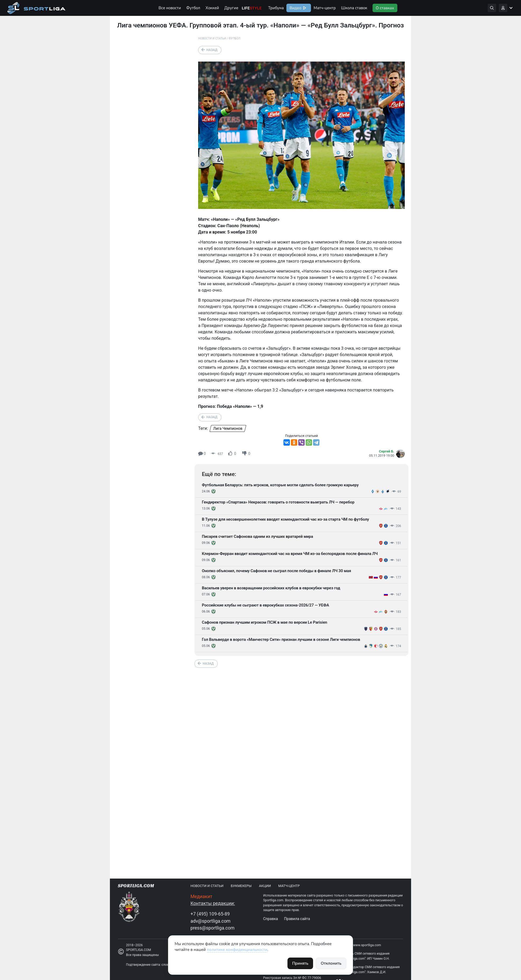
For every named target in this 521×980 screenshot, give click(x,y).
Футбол (193, 8)
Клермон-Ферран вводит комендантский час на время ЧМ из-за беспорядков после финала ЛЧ (290, 554)
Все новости (170, 8)
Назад (212, 50)
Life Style (252, 8)
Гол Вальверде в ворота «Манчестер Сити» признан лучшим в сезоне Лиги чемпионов (281, 640)
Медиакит (201, 897)
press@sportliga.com (213, 928)
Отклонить (331, 963)
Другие (231, 8)
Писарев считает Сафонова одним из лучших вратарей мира (257, 536)
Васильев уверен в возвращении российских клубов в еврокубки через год (271, 588)
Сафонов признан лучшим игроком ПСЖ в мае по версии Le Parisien (264, 622)
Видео (295, 8)
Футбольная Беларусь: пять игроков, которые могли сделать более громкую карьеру (280, 485)
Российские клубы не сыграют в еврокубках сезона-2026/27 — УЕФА (265, 605)
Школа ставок (354, 8)
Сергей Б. (387, 451)
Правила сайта (297, 919)
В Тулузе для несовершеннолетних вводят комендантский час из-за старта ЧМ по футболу (285, 519)
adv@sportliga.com (210, 921)
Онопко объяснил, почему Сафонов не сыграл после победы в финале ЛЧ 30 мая (276, 571)
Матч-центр (325, 8)
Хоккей (212, 8)
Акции (265, 886)
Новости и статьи (212, 38)
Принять (300, 963)
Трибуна (276, 8)
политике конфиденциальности (237, 950)
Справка (271, 919)
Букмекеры (241, 886)
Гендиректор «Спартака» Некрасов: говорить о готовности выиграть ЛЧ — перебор (278, 502)
